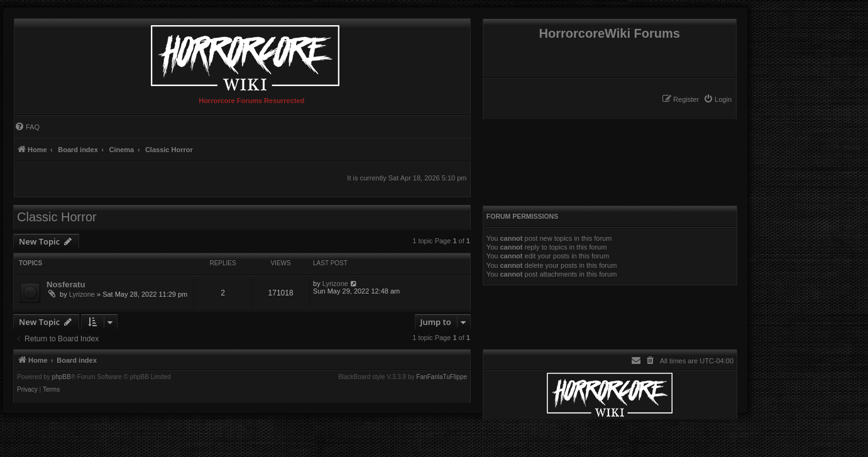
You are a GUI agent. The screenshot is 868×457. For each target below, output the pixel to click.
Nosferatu (66, 284)
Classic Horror (57, 217)
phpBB (62, 377)
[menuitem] (717, 99)
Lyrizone (82, 294)
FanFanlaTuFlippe (442, 377)
